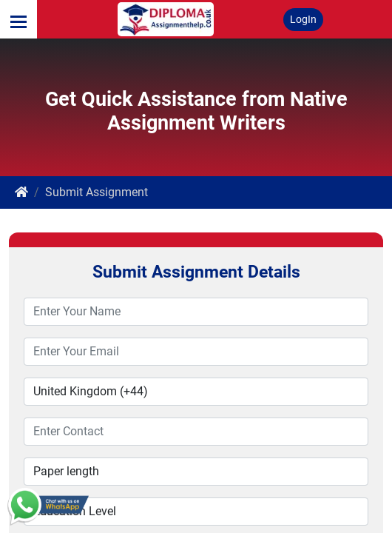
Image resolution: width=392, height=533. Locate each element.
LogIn (303, 19)
